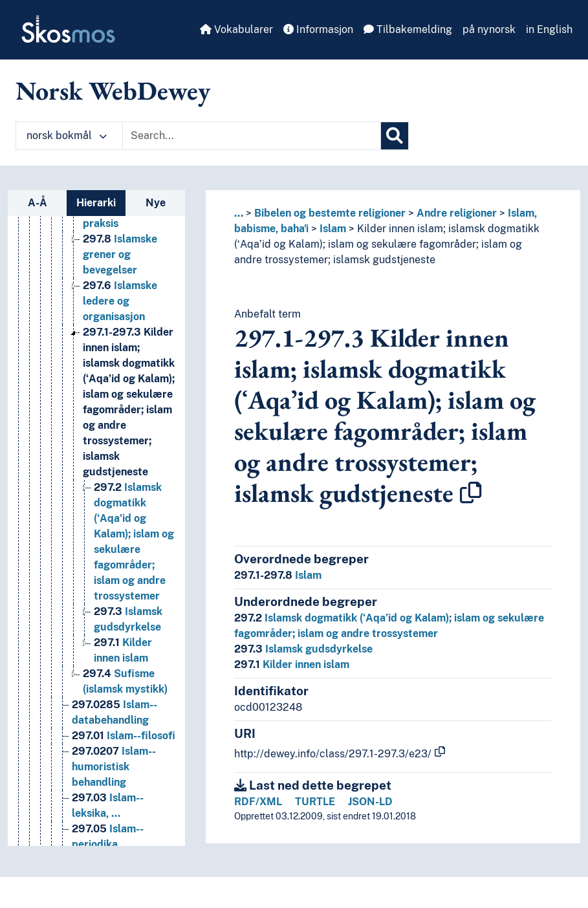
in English (549, 29)
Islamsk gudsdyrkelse (303, 649)
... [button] (239, 213)
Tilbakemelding (408, 29)
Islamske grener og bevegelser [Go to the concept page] (120, 254)
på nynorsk (489, 29)
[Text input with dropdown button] (252, 136)
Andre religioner (457, 213)
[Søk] (395, 136)
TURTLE (315, 802)
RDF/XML (258, 802)
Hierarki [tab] (96, 203)
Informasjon (318, 29)
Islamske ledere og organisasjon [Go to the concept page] (120, 301)
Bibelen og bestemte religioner (330, 213)
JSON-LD (370, 802)
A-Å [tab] (38, 203)
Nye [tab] (156, 203)
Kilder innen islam (292, 665)
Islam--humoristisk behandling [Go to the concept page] (114, 767)
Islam (333, 229)
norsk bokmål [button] (67, 135)
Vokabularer (236, 29)
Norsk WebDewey (113, 91)
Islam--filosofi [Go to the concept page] (124, 736)
